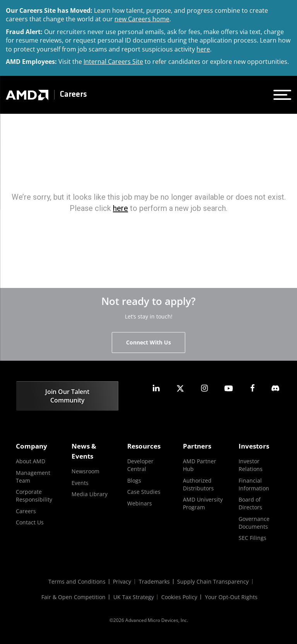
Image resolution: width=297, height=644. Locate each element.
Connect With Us (148, 342)
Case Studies (144, 492)
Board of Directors (250, 503)
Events (80, 483)
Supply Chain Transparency (213, 581)
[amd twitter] (180, 388)
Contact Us (30, 522)
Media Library (90, 494)
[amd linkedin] (156, 388)
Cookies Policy (180, 597)
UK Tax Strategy (134, 597)
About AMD (31, 461)
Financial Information (254, 484)
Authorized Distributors (198, 484)
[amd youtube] (229, 388)
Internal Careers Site (113, 62)
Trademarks (154, 581)
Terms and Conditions (77, 581)
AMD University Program (203, 503)
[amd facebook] (253, 388)
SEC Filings (253, 538)
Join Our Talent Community (67, 396)
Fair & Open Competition (73, 597)
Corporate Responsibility (34, 496)
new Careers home (142, 19)
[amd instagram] (204, 388)
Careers (73, 95)
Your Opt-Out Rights (232, 597)
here (203, 49)
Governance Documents (254, 523)
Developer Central (140, 465)
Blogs (134, 480)
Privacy (122, 581)
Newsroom (85, 471)
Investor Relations (251, 465)
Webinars (140, 503)
